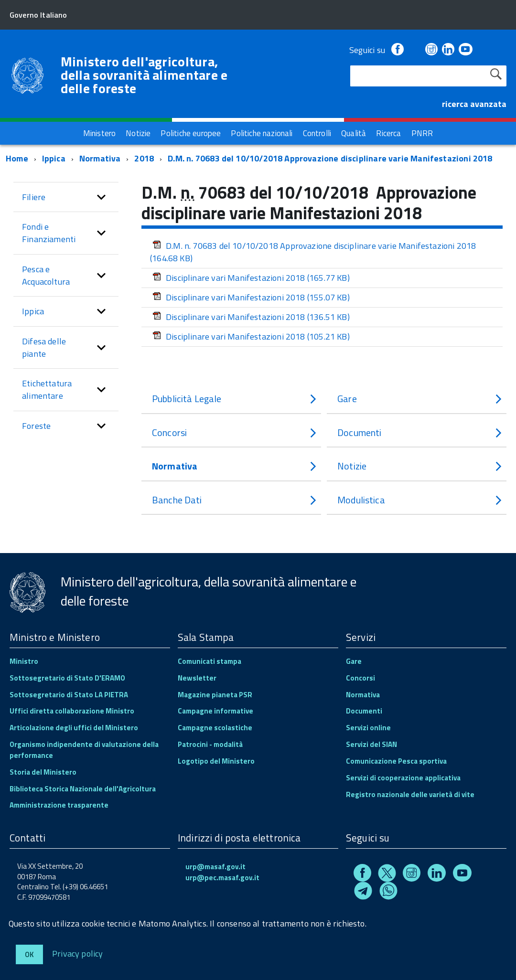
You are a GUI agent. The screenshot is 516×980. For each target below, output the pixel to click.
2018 (144, 158)
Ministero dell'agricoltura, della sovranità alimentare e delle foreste (144, 75)
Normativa (100, 158)
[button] (101, 197)
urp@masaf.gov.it (215, 867)
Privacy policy (78, 953)
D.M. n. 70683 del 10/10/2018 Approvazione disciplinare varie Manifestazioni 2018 (330, 158)
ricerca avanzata (474, 104)
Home (17, 158)
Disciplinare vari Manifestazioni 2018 (251, 278)
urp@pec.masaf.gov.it (222, 878)
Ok (29, 954)
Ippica (54, 158)
